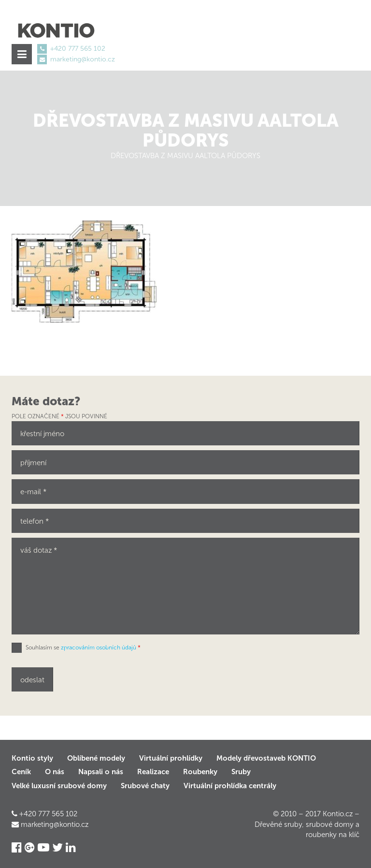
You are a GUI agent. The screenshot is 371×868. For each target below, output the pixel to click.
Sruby (241, 772)
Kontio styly (32, 758)
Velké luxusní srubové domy (59, 786)
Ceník (21, 772)
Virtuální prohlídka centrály (230, 786)
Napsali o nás (101, 772)
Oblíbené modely (96, 758)
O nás (55, 772)
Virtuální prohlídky (171, 758)
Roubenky (200, 772)
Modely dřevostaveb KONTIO (266, 758)
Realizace (153, 772)
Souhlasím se (83, 647)
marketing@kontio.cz (83, 59)
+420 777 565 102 (78, 49)
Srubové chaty (145, 786)
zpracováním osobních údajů (99, 647)
